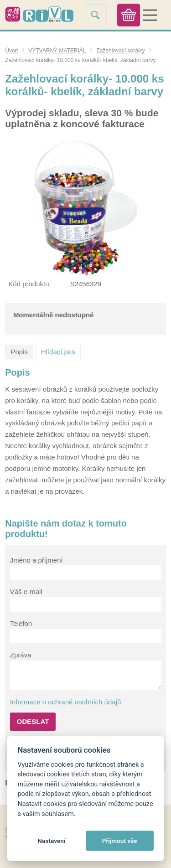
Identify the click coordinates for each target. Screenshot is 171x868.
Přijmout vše (120, 841)
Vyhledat (95, 15)
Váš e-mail (26, 592)
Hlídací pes (58, 352)
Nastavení (51, 841)
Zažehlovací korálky (121, 51)
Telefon (21, 623)
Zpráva (21, 655)
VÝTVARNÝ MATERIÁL (57, 51)
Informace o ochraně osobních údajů (66, 702)
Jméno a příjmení (36, 560)
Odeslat (33, 721)
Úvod (11, 51)
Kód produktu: (29, 284)
